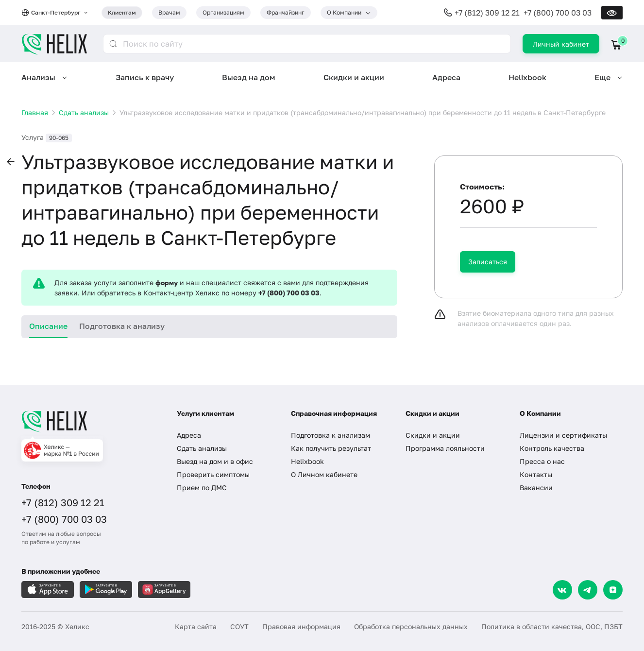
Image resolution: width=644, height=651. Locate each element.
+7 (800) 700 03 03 (558, 13)
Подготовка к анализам (330, 435)
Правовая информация (301, 626)
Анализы (38, 77)
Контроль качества (552, 448)
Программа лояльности (445, 448)
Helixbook (527, 77)
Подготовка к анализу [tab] (122, 326)
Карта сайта (196, 626)
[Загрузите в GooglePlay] (106, 590)
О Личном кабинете (324, 474)
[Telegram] (588, 590)
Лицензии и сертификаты (563, 435)
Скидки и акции (354, 77)
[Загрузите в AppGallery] (164, 590)
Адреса (446, 77)
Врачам (169, 12)
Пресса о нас (542, 461)
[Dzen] (613, 590)
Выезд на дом (249, 77)
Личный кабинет (561, 44)
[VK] (562, 590)
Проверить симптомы (213, 474)
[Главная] (89, 421)
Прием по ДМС (202, 488)
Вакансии (536, 488)
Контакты (536, 474)
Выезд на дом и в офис (215, 461)
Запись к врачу (145, 77)
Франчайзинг (286, 12)
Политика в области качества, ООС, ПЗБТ (552, 626)
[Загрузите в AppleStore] (48, 590)
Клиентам (122, 12)
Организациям (223, 12)
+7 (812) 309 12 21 (487, 13)
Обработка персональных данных (411, 626)
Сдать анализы (202, 448)
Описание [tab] (48, 326)
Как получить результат (331, 448)
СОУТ (239, 626)
